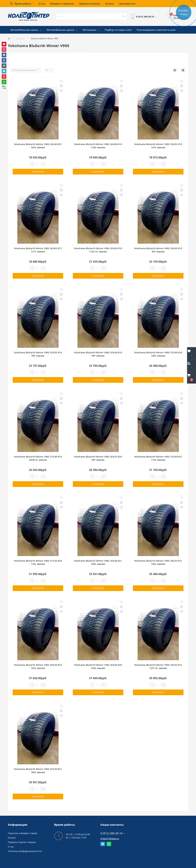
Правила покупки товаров (22, 842)
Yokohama (20, 38)
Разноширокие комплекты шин (156, 30)
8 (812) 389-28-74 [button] (113, 833)
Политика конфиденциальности (25, 851)
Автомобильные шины (26, 30)
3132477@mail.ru (110, 839)
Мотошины (91, 30)
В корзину (38, 172)
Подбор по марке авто (118, 30)
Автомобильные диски (62, 30)
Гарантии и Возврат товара (23, 833)
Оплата (12, 838)
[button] (22, 4)
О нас (11, 847)
